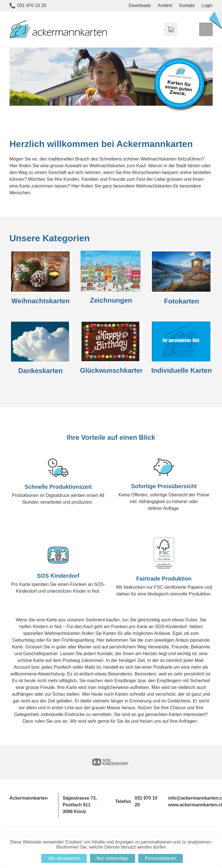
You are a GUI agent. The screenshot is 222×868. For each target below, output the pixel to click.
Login (207, 5)
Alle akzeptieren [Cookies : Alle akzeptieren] (64, 858)
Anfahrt (165, 5)
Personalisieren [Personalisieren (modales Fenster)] (161, 858)
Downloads (140, 5)
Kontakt (187, 5)
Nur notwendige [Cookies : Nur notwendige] (113, 858)
